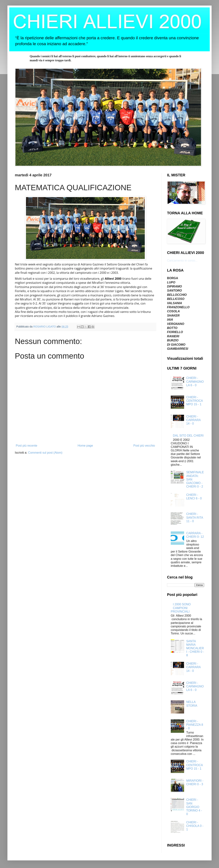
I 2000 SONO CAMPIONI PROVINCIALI (181, 608)
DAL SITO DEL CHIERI (188, 436)
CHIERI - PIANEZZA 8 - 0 (195, 725)
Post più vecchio (144, 446)
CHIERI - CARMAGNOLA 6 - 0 (195, 381)
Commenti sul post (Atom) (45, 453)
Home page (85, 446)
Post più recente (27, 446)
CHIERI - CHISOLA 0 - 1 (195, 826)
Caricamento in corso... (182, 261)
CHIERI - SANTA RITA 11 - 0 (195, 517)
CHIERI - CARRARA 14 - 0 (193, 420)
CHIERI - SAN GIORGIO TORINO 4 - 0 (194, 807)
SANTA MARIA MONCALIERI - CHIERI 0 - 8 (195, 648)
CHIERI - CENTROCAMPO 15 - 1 (195, 401)
